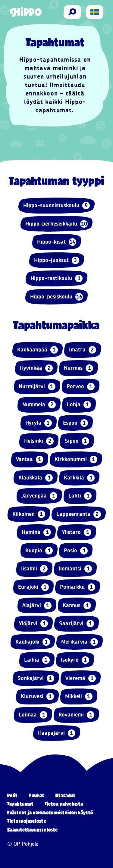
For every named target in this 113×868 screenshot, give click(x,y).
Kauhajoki (33, 642)
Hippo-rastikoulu (56, 278)
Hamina (36, 532)
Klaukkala (36, 478)
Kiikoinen (29, 514)
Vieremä (81, 678)
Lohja (79, 405)
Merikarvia (80, 642)
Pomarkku (78, 587)
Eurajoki (33, 587)
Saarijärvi (77, 624)
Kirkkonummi (76, 459)
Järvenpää (39, 496)
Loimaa (33, 715)
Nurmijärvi (37, 387)
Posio (76, 551)
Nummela (39, 405)
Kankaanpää (38, 350)
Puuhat (37, 795)
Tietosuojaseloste (27, 821)
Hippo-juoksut (57, 260)
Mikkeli (79, 696)
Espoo (75, 423)
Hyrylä (39, 423)
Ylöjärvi (33, 624)
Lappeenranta (79, 514)
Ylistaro (77, 532)
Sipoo (77, 441)
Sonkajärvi (36, 678)
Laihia (37, 660)
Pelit (13, 795)
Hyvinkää (36, 368)
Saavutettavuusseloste (33, 830)
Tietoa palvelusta (64, 804)
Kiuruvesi (37, 696)
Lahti (80, 496)
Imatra (83, 350)
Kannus (77, 606)
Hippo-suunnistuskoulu (56, 206)
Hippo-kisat (57, 242)
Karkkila (79, 478)
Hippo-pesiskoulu (56, 297)
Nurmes (78, 368)
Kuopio (39, 551)
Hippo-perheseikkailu (56, 224)
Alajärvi (37, 606)
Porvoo (81, 387)
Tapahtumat (20, 804)
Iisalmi (34, 569)
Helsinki (39, 441)
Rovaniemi (76, 715)
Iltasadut (65, 795)
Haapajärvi (57, 733)
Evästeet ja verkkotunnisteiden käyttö (50, 812)
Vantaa (30, 459)
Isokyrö (75, 660)
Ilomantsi (75, 569)
